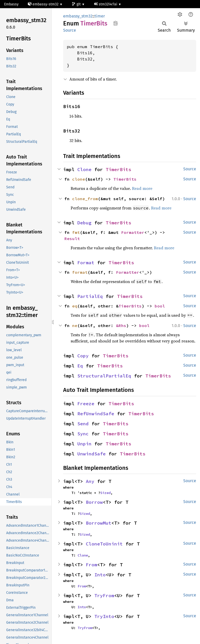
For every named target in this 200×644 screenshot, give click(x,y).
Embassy (11, 4)
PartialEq (90, 296)
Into (100, 575)
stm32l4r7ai (106, 4)
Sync (83, 434)
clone (79, 179)
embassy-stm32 (44, 4)
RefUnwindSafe (96, 414)
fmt (76, 232)
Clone (84, 169)
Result (72, 239)
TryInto (104, 616)
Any (90, 481)
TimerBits (118, 169)
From (91, 565)
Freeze (86, 404)
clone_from (85, 199)
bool (160, 306)
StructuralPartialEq (104, 376)
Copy (83, 356)
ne (75, 325)
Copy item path (116, 23)
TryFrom (104, 596)
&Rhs (121, 325)
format (80, 272)
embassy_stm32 (78, 16)
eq (75, 306)
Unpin (84, 444)
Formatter (133, 232)
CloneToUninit (104, 544)
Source (70, 30)
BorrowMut (99, 523)
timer (100, 16)
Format (86, 263)
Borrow (94, 502)
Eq (80, 366)
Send (83, 424)
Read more (142, 188)
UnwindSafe (91, 454)
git (77, 4)
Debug (84, 223)
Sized (105, 493)
